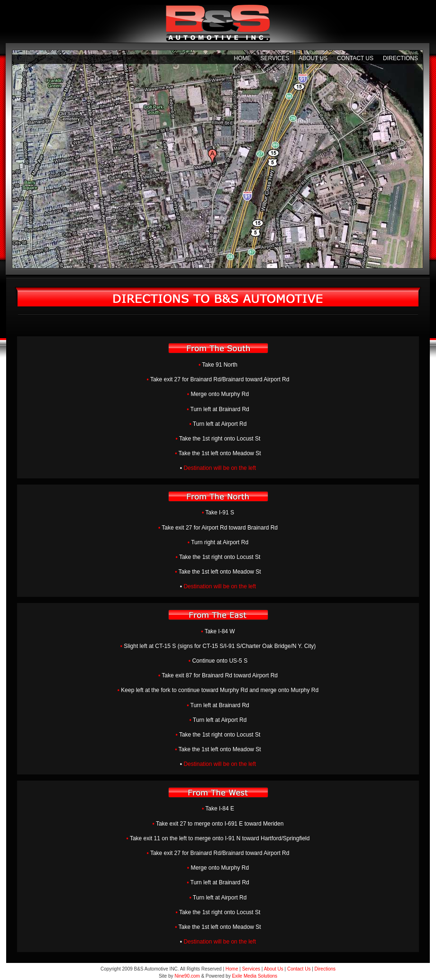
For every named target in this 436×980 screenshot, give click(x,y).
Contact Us (355, 58)
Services (274, 58)
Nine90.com (187, 976)
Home (242, 58)
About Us (313, 58)
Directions (400, 58)
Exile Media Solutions (254, 976)
